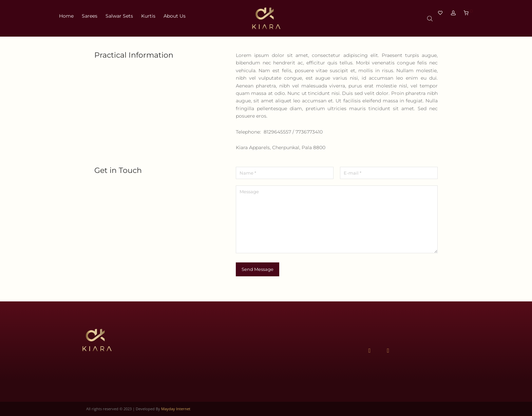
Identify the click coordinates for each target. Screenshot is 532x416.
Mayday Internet (176, 409)
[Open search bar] (431, 19)
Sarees (90, 18)
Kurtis (148, 18)
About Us (175, 18)
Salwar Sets (119, 18)
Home (66, 18)
